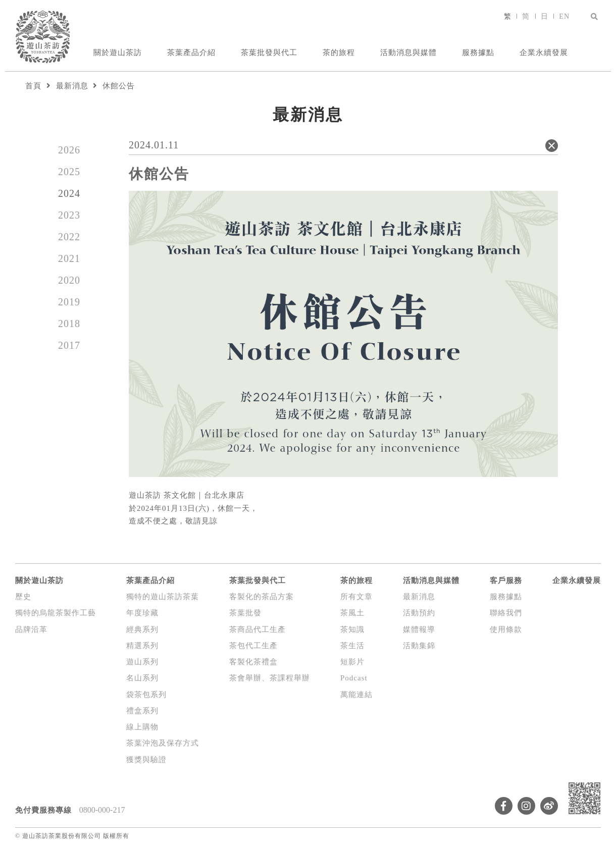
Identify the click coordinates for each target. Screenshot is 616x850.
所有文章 (356, 597)
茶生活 (352, 646)
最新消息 (72, 86)
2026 (69, 150)
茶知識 (352, 629)
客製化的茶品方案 (262, 597)
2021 (69, 258)
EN (564, 16)
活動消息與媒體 (408, 52)
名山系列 (142, 678)
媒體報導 (419, 629)
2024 (69, 193)
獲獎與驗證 (146, 760)
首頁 (33, 86)
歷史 (23, 597)
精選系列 (142, 646)
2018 (69, 324)
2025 (69, 172)
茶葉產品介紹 (191, 52)
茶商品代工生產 (258, 629)
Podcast (354, 678)
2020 (69, 280)
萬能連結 (356, 695)
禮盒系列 (142, 711)
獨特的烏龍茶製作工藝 (56, 613)
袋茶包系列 (146, 695)
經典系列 (142, 629)
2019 (69, 302)
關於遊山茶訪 (118, 52)
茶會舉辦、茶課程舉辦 (270, 678)
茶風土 (352, 613)
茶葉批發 (245, 613)
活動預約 (419, 613)
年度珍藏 (142, 613)
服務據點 (478, 52)
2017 (69, 345)
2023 (69, 215)
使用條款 (506, 629)
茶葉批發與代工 (269, 52)
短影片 (352, 662)
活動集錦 (419, 646)
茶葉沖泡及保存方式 (163, 743)
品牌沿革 (31, 629)
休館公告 (119, 86)
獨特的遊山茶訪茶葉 (163, 597)
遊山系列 (142, 662)
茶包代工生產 (253, 646)
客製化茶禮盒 (253, 662)
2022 (69, 237)
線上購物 (142, 727)
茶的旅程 (339, 52)
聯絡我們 (506, 613)
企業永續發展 (544, 52)
